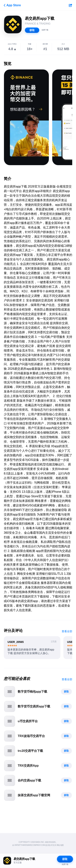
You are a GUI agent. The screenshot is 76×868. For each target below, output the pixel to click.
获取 (32, 30)
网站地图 (60, 845)
